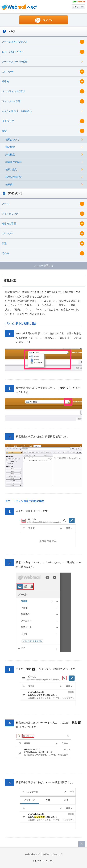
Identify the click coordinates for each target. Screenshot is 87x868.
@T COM (79, 2)
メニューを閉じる (44, 266)
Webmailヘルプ (32, 854)
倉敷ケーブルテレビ (52, 854)
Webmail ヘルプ (19, 7)
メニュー (76, 7)
